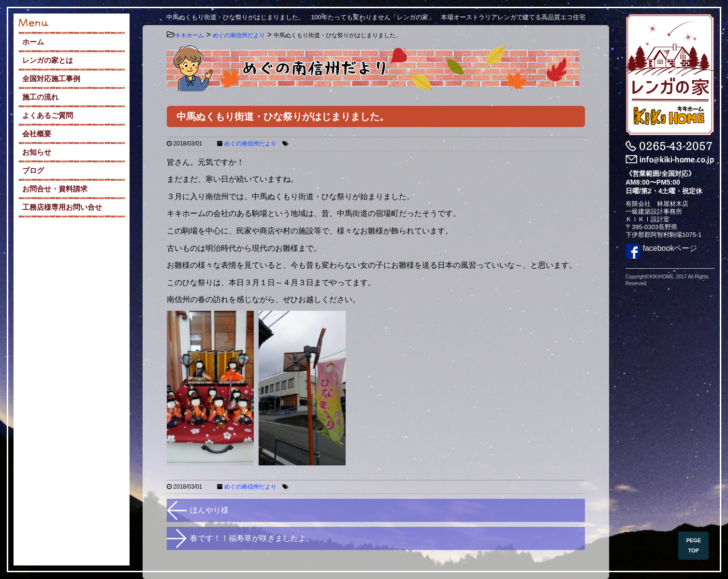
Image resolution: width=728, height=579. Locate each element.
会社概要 (37, 134)
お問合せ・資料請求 (55, 189)
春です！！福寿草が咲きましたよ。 (252, 538)
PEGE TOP (693, 545)
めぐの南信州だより (250, 144)
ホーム (33, 42)
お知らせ (37, 152)
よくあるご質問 (48, 115)
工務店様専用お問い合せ (62, 207)
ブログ (33, 170)
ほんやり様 (209, 510)
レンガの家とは (48, 60)
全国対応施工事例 (51, 79)
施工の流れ (40, 97)
